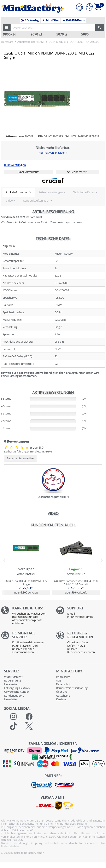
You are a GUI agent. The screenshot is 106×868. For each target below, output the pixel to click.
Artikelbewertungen (51, 192)
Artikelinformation (17, 192)
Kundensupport (14, 696)
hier (17, 846)
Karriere (61, 699)
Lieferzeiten (11, 684)
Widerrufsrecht (13, 677)
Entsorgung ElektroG (17, 688)
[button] (7, 27)
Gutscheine (63, 696)
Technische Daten (84, 192)
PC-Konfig (30, 20)
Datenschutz (64, 684)
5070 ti (62, 34)
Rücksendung (13, 680)
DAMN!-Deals (73, 20)
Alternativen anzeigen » (53, 153)
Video (9, 201)
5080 (85, 34)
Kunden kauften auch (36, 201)
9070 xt (36, 34)
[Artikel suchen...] (53, 27)
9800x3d (10, 34)
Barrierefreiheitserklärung (72, 688)
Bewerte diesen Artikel (20, 458)
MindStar (51, 20)
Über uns (62, 692)
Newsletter (11, 699)
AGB (59, 680)
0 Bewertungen (15, 165)
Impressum (63, 677)
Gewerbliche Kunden (17, 692)
